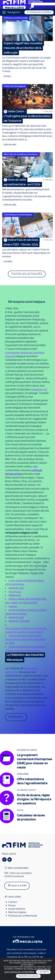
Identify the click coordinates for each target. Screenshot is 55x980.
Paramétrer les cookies (28, 976)
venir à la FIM (17, 885)
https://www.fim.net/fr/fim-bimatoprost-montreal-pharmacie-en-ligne (26, 639)
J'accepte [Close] (43, 972)
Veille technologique (15, 86)
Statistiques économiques (18, 215)
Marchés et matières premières (21, 154)
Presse (12, 906)
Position (7, 76)
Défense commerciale (16, 18)
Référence (15, 595)
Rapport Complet (19, 621)
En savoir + (16, 717)
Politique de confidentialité (23, 916)
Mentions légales (17, 912)
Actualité (8, 262)
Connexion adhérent (39, 12)
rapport (13, 606)
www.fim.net (40, 390)
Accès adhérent (17, 909)
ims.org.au (15, 592)
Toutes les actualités (27, 274)
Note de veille (10, 145)
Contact (13, 902)
